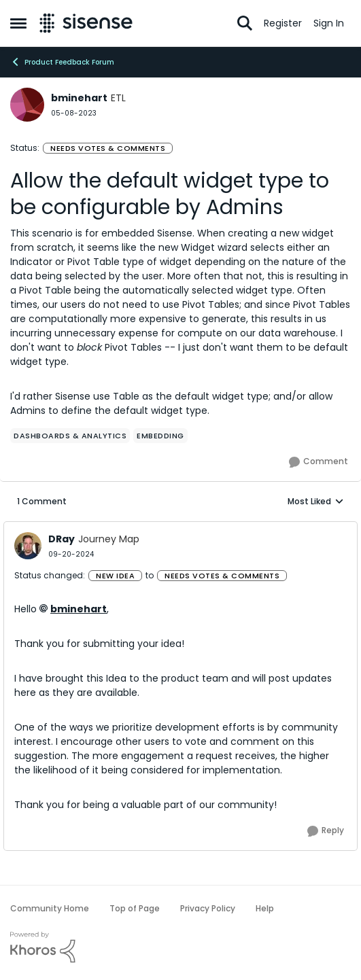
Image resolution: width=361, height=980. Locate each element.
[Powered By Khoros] (180, 947)
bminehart (79, 609)
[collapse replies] (180, 528)
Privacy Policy (208, 908)
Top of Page (135, 908)
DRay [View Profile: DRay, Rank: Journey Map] (62, 539)
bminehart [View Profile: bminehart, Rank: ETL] (79, 98)
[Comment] (319, 462)
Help (265, 908)
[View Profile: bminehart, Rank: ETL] (27, 105)
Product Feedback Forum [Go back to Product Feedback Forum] (62, 62)
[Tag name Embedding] (160, 436)
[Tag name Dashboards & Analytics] (70, 436)
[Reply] (326, 831)
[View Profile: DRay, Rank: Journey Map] (28, 546)
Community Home (50, 908)
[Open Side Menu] (18, 23)
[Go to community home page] (86, 23)
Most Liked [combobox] (316, 502)
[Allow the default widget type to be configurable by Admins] (71, 554)
